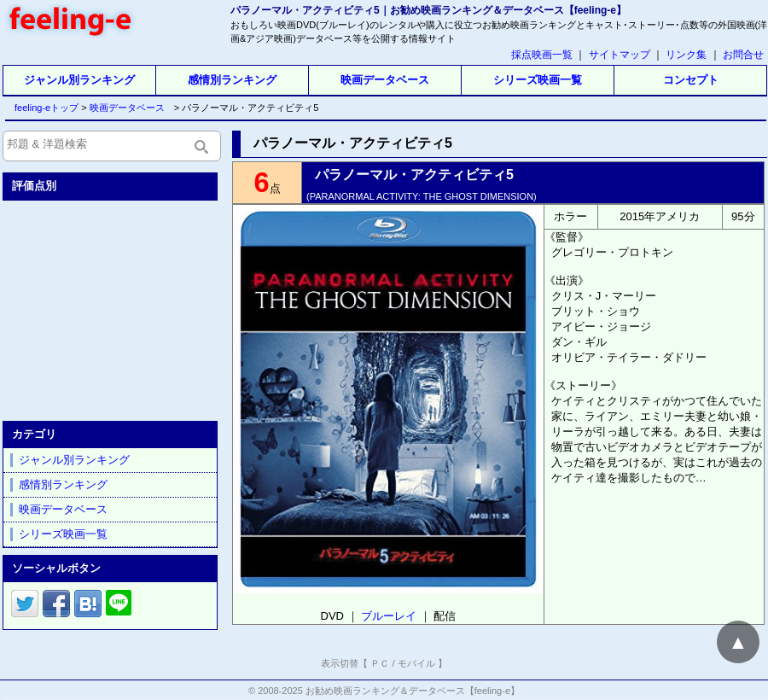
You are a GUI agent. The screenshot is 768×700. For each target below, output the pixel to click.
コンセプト (691, 80)
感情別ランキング (232, 80)
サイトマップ (620, 55)
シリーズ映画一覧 (538, 80)
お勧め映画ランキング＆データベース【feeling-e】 (413, 691)
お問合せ (743, 55)
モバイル (416, 663)
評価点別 (34, 186)
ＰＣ (380, 663)
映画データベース (385, 80)
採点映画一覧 (542, 55)
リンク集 (686, 55)
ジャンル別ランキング (79, 80)
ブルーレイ (389, 616)
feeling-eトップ (43, 108)
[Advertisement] (112, 307)
